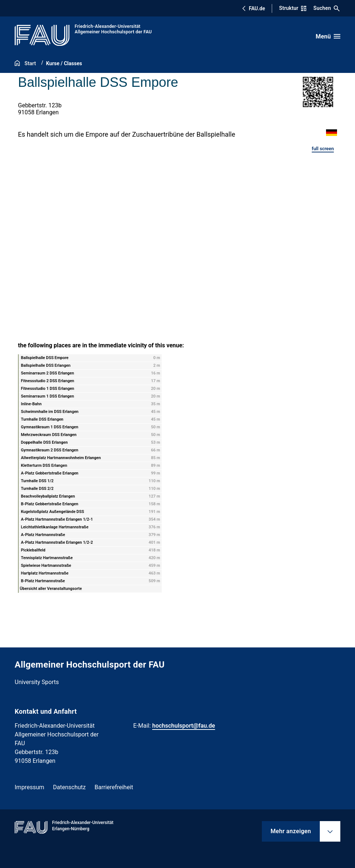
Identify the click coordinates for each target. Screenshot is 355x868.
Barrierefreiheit (114, 787)
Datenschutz (69, 787)
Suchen (327, 8)
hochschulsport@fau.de (184, 726)
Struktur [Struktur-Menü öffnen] (293, 8)
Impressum (30, 787)
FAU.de (253, 8)
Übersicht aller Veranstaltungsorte (51, 589)
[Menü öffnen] (328, 36)
